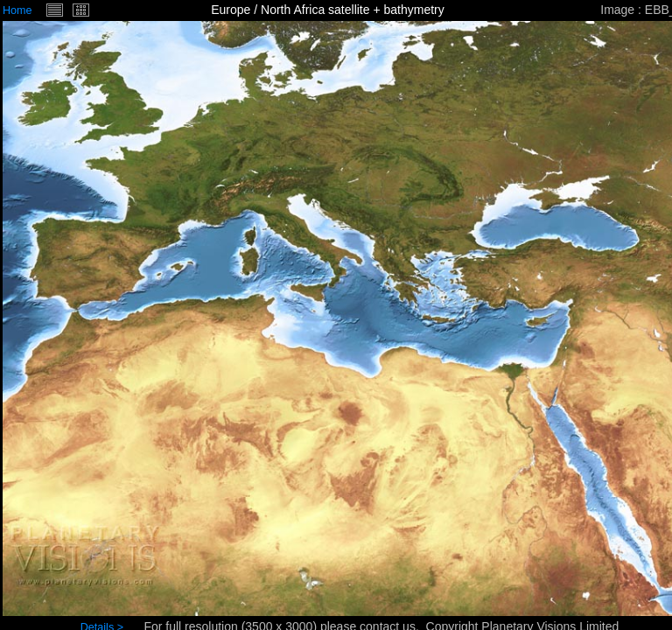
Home (17, 10)
